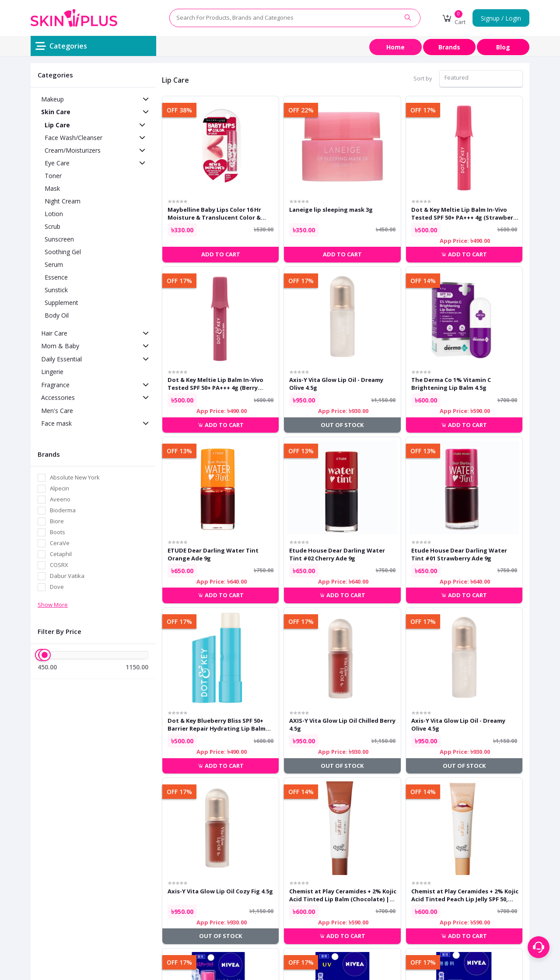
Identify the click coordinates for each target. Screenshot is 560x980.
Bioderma (63, 510)
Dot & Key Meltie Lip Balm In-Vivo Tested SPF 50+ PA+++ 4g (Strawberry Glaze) (465, 213)
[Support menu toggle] (539, 947)
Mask (52, 188)
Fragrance (55, 385)
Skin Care (56, 112)
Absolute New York (75, 477)
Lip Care (57, 125)
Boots (58, 532)
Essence (56, 277)
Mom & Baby (60, 346)
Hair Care (54, 333)
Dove (57, 587)
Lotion (54, 214)
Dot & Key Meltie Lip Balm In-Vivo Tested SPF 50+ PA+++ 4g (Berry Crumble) (215, 384)
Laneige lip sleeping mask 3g (331, 210)
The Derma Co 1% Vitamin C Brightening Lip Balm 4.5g (451, 384)
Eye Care (57, 163)
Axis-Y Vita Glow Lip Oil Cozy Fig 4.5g (220, 891)
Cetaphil (61, 554)
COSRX (59, 565)
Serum (54, 264)
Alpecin (59, 488)
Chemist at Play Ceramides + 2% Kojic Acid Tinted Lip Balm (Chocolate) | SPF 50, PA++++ (343, 895)
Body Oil (57, 315)
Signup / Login (501, 18)
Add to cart (464, 254)
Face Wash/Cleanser (73, 138)
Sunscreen (59, 239)
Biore (57, 521)
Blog (503, 47)
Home (395, 47)
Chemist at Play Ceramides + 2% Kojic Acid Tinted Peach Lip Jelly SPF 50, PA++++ (465, 895)
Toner (53, 176)
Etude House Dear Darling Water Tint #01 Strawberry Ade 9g (459, 554)
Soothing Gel (63, 252)
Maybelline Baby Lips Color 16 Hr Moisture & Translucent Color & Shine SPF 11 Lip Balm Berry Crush (216, 213)
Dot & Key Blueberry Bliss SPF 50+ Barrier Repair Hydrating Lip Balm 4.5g (217, 724)
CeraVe (60, 543)
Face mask (56, 423)
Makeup (52, 99)
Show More (53, 605)
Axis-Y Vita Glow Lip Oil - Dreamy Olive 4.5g (336, 384)
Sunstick (56, 290)
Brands (449, 47)
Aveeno (60, 499)
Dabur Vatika (67, 576)
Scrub (52, 226)
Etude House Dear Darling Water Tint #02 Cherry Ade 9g (337, 554)
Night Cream (63, 201)
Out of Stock (342, 425)
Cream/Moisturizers (73, 150)
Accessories (58, 397)
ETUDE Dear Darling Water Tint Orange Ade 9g (213, 554)
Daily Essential (61, 359)
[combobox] (481, 79)
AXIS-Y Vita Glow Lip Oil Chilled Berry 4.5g (342, 724)
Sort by (423, 78)
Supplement (61, 303)
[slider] (45, 655)
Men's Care (57, 411)
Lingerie (52, 372)
